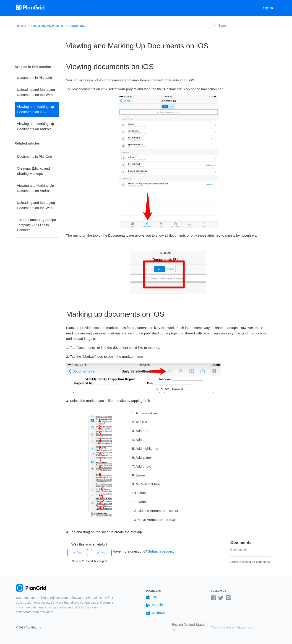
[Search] (243, 26)
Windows (155, 613)
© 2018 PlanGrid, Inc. (29, 628)
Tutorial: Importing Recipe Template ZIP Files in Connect (36, 225)
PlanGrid (20, 26)
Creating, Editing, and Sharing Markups (33, 171)
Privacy (241, 628)
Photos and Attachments (47, 26)
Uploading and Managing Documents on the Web (36, 92)
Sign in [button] (268, 8)
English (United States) (189, 625)
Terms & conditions (223, 628)
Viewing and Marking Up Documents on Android (35, 126)
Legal (251, 628)
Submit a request (161, 551)
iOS (151, 597)
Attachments (77, 26)
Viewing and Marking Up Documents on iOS (35, 109)
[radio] (78, 553)
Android (154, 605)
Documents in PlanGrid (34, 78)
